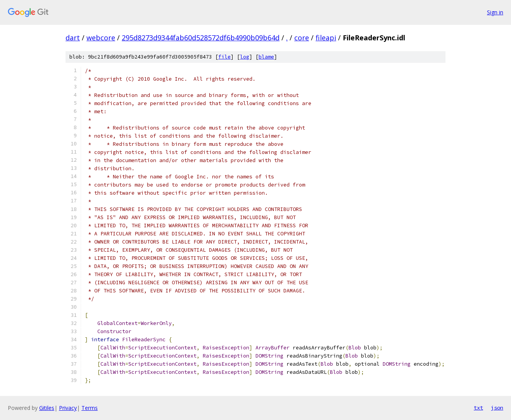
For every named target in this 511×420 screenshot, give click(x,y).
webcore (101, 38)
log (245, 57)
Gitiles (47, 408)
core (302, 38)
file (224, 57)
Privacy (68, 408)
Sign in (495, 12)
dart (73, 38)
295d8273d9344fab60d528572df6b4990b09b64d (201, 38)
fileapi (326, 38)
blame (266, 57)
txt (478, 408)
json (497, 408)
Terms (90, 408)
